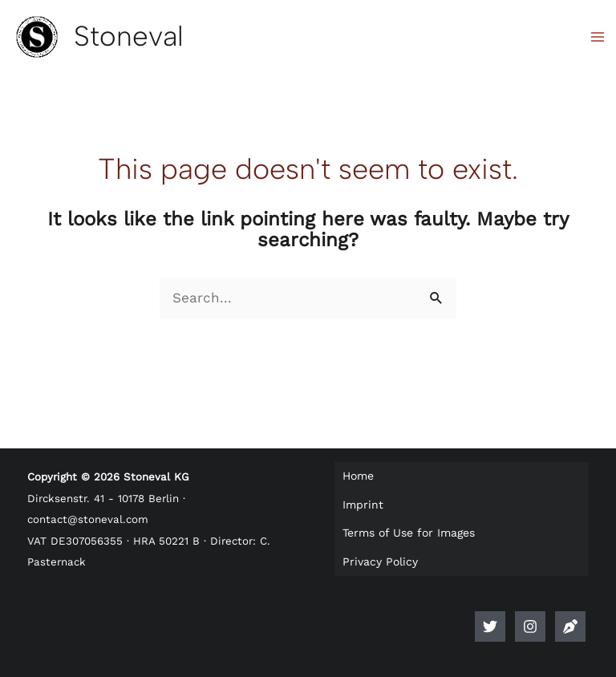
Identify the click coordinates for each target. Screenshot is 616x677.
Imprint (363, 505)
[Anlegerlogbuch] (570, 626)
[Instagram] (530, 626)
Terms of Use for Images (409, 533)
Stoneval (129, 36)
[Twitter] (490, 626)
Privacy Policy (380, 561)
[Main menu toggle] (598, 37)
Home (358, 476)
